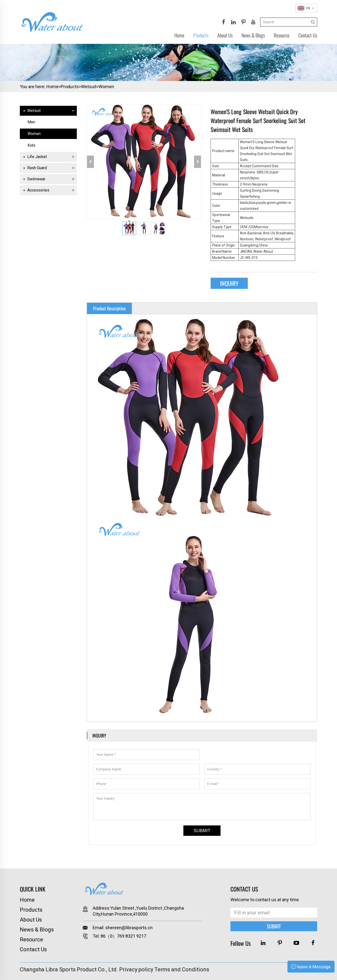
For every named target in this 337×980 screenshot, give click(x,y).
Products (201, 35)
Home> (54, 87)
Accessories (38, 190)
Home (179, 35)
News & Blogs (253, 35)
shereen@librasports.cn (129, 928)
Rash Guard (37, 168)
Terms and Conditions (182, 969)
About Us (225, 35)
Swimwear (36, 179)
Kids (31, 145)
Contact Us (308, 35)
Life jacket (37, 157)
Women (106, 87)
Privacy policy (136, 969)
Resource (282, 35)
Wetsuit (89, 87)
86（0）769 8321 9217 (123, 936)
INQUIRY (229, 283)
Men (31, 122)
